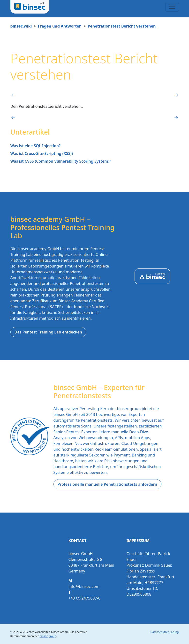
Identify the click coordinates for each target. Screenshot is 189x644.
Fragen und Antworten (60, 26)
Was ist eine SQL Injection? (36, 146)
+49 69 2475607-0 (84, 598)
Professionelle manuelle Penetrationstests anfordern (107, 484)
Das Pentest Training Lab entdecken (48, 332)
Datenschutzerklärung (165, 632)
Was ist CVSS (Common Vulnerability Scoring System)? (61, 161)
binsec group (48, 636)
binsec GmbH (60, 632)
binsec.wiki (21, 26)
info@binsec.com (84, 586)
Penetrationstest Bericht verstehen (122, 26)
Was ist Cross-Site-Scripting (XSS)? (42, 153)
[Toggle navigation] (172, 7)
